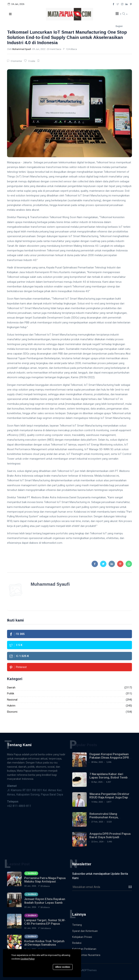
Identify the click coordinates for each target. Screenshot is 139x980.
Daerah (11, 688)
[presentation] (100, 900)
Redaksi (77, 943)
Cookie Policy (28, 959)
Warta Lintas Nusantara (86, 955)
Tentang (77, 925)
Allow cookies (63, 967)
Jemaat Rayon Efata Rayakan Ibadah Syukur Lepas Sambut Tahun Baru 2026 (45, 902)
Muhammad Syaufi (22, 49)
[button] (10, 14)
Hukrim (11, 706)
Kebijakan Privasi (82, 937)
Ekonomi (12, 712)
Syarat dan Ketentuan (85, 931)
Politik (11, 693)
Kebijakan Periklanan (84, 949)
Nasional (12, 700)
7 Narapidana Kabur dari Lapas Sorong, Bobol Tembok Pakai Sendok (110, 778)
